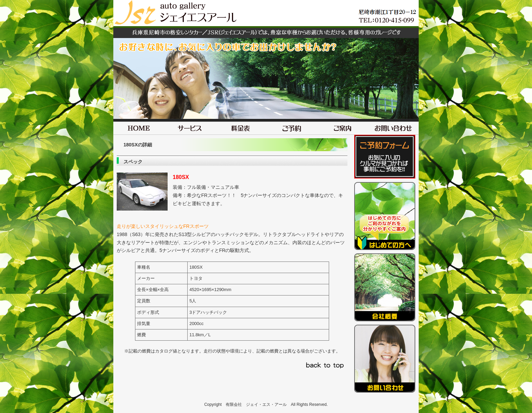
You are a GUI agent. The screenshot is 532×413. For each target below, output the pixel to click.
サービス (190, 127)
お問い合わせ (393, 127)
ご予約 (291, 127)
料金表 (241, 127)
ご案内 (342, 127)
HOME (139, 127)
